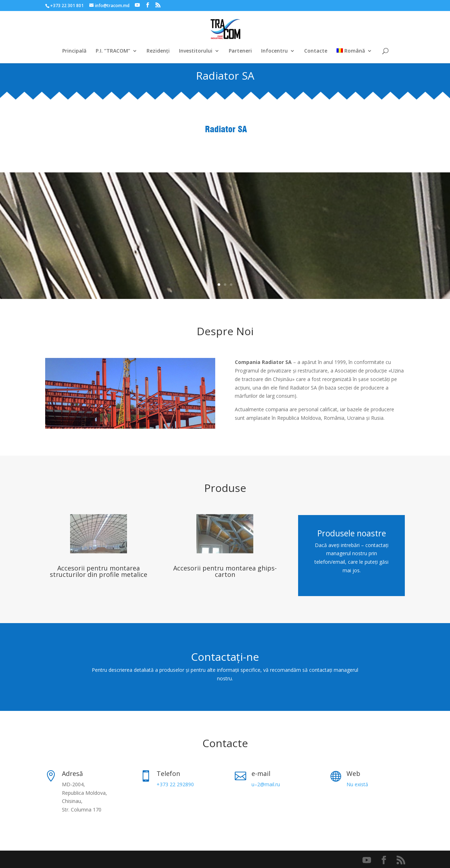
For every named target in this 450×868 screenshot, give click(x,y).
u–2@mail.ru (266, 784)
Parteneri (240, 51)
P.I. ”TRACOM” (113, 51)
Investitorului (196, 51)
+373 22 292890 (175, 784)
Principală (74, 51)
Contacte (316, 51)
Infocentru (274, 51)
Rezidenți (158, 51)
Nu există (357, 784)
